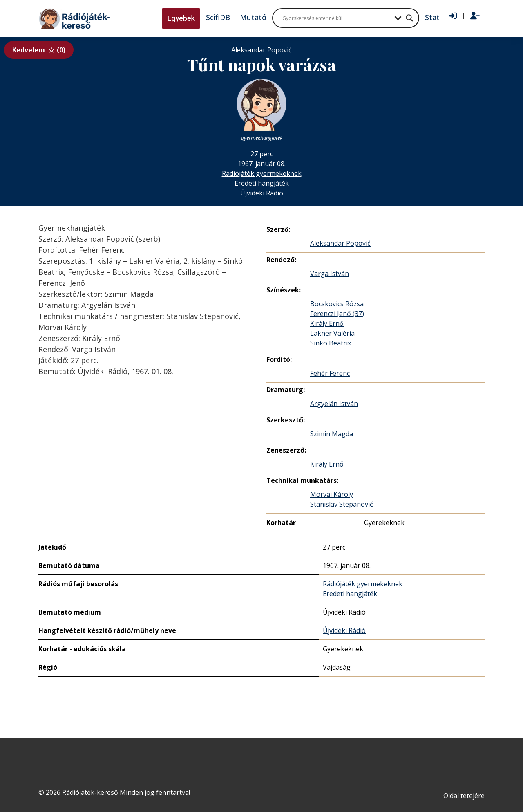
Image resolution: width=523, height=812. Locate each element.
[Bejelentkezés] (453, 16)
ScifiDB (218, 17)
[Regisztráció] (475, 16)
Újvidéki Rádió (262, 193)
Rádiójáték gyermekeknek (262, 173)
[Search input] (336, 18)
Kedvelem (39, 50)
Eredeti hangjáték (262, 183)
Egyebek (181, 18)
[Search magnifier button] (409, 18)
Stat (432, 17)
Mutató (253, 17)
